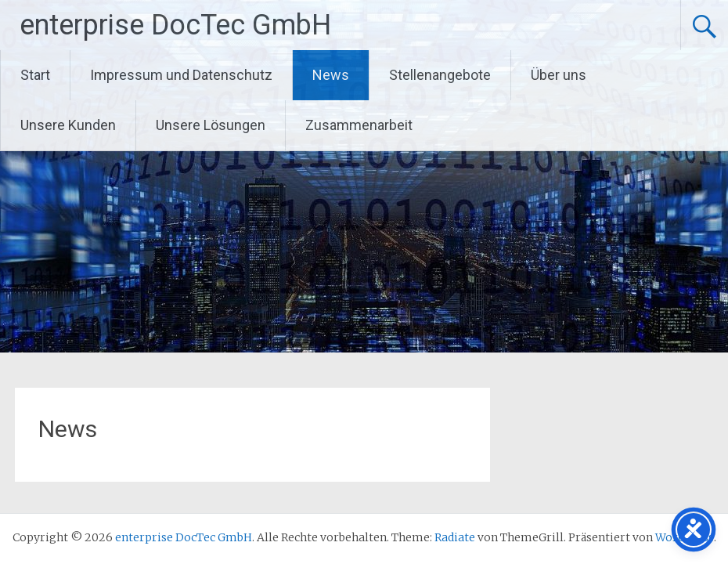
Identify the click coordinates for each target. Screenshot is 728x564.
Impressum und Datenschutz (181, 75)
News (331, 75)
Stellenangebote (440, 75)
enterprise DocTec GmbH (175, 25)
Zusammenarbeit (359, 125)
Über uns (559, 75)
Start (35, 75)
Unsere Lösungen (211, 125)
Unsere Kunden (68, 125)
